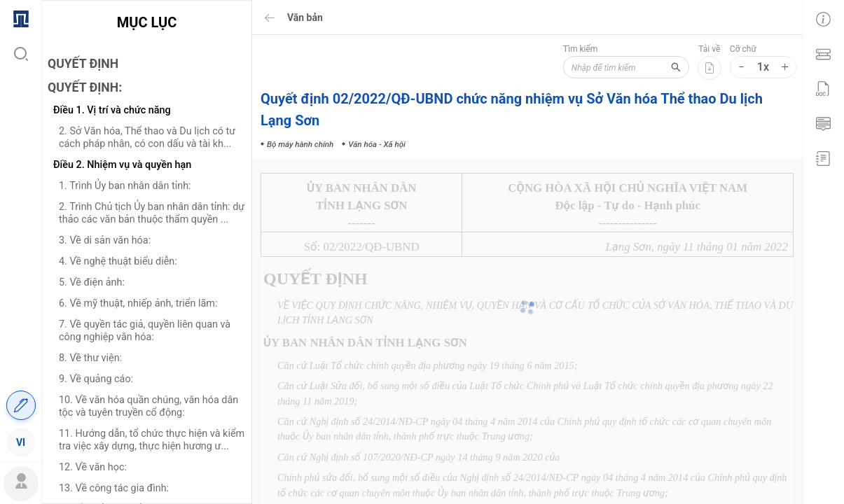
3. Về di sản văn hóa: (105, 240)
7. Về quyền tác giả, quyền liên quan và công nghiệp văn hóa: (145, 331)
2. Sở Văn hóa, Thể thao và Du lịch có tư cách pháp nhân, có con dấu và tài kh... (147, 138)
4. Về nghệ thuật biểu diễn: (118, 261)
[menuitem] (21, 17)
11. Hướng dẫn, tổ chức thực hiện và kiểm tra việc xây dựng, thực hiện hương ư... (152, 440)
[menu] (21, 230)
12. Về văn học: (93, 467)
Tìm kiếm (581, 49)
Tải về (709, 49)
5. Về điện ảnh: (92, 282)
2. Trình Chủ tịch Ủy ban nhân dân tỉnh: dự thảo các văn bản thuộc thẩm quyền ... (152, 213)
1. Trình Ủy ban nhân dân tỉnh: (125, 186)
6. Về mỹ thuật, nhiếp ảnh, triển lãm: (138, 303)
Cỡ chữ (743, 49)
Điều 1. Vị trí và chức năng (112, 110)
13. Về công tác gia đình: (114, 488)
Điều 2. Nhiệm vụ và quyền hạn (122, 165)
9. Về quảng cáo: (96, 379)
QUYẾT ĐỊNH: (85, 87)
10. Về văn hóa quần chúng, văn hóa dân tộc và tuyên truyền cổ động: (148, 406)
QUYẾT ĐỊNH (83, 64)
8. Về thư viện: (90, 358)
